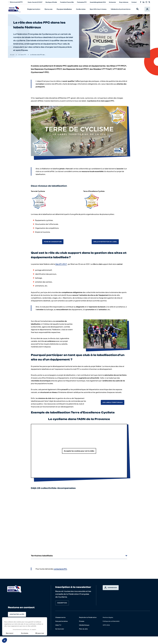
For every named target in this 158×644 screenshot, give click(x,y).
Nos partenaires (61, 621)
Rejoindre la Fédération (88, 617)
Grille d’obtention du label (105, 242)
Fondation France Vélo (67, 2)
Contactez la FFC (17, 614)
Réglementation (34, 9)
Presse (82, 621)
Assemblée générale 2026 (98, 2)
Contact (134, 2)
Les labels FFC (22, 55)
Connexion (111, 588)
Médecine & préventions (121, 9)
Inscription (62, 603)
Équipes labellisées (64, 9)
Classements (60, 617)
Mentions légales (108, 617)
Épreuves (49, 9)
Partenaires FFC (82, 2)
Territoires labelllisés (79, 556)
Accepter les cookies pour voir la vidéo (79, 451)
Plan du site (83, 629)
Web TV (58, 625)
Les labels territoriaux (113, 402)
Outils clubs (81, 9)
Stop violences (124, 2)
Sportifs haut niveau (98, 9)
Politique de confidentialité (111, 621)
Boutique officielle (51, 2)
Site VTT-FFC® (61, 264)
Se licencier (112, 2)
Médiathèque (84, 625)
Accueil (12, 55)
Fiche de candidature (53, 242)
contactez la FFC (60, 569)
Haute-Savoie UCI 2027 (35, 2)
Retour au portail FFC (15, 2)
